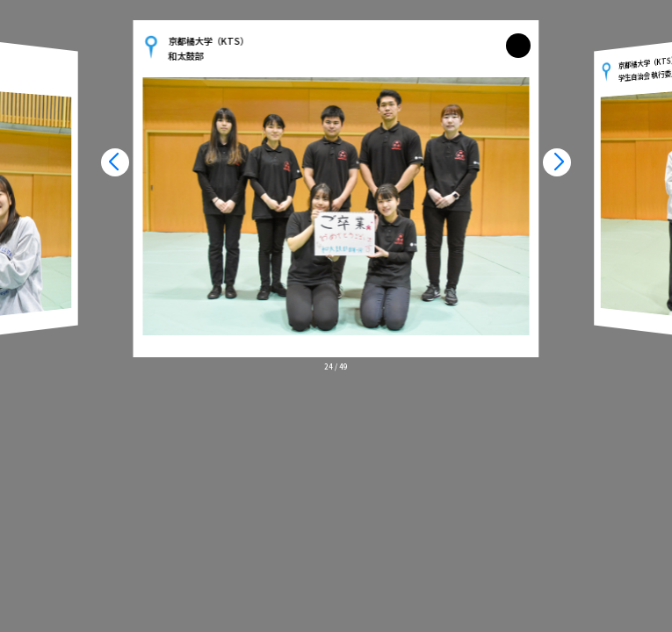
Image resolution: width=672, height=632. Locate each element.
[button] (115, 162)
